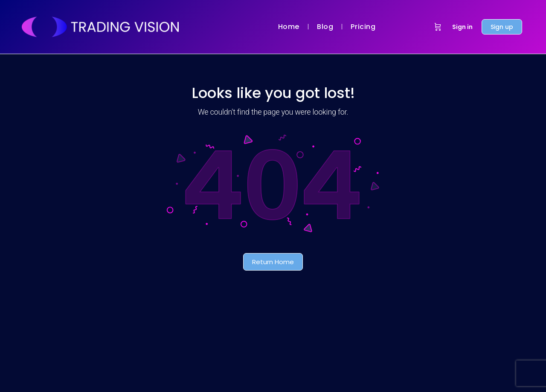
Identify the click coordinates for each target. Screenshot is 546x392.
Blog (325, 27)
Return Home (273, 262)
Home (289, 27)
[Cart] (438, 27)
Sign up (502, 27)
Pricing (363, 27)
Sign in (462, 27)
